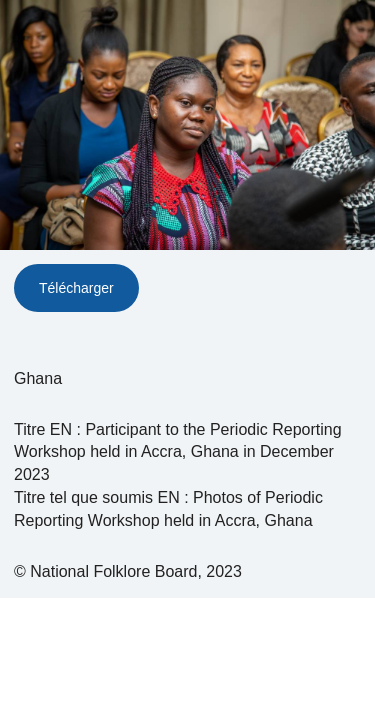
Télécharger (76, 288)
